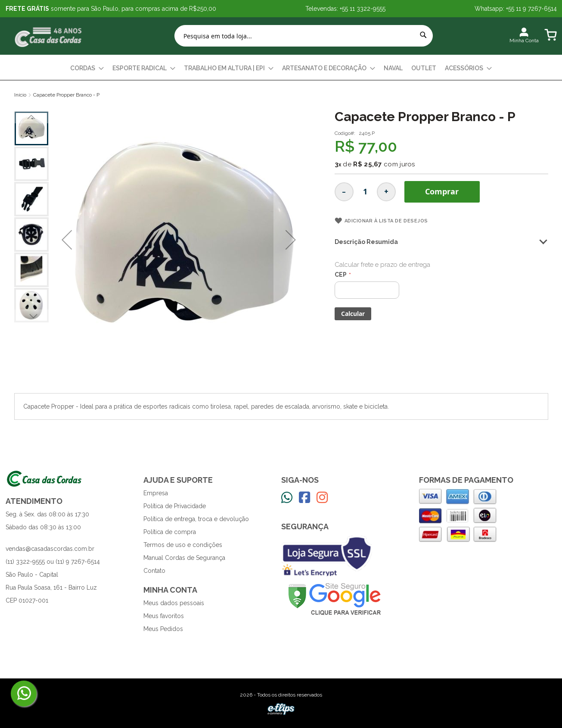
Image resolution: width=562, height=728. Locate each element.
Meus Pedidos (163, 629)
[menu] (281, 68)
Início (20, 95)
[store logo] (49, 36)
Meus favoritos (164, 616)
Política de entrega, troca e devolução (196, 519)
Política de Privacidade (175, 506)
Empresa (156, 493)
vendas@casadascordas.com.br (50, 549)
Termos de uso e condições (183, 545)
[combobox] (304, 36)
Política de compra (170, 532)
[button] (67, 240)
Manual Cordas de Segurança (184, 558)
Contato (154, 571)
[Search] (423, 35)
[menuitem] (87, 68)
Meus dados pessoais (174, 603)
